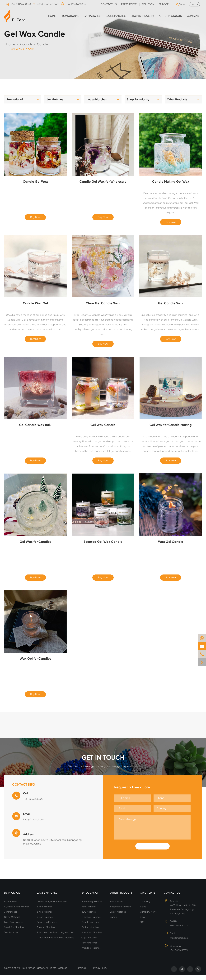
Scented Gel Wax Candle (103, 545)
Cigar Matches (89, 943)
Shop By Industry (142, 16)
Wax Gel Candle (171, 545)
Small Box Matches (14, 932)
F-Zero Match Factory (32, 973)
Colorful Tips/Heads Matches (52, 906)
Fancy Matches (89, 948)
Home (52, 16)
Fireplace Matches (91, 922)
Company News (148, 917)
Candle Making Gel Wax (171, 182)
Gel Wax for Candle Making (171, 427)
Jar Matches (92, 16)
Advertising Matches (92, 906)
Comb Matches (12, 922)
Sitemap (82, 973)
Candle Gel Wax (35, 182)
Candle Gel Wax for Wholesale (103, 182)
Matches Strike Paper (121, 912)
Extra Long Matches (47, 927)
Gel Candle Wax (171, 304)
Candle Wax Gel (35, 304)
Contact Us (172, 898)
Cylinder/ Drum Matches (17, 912)
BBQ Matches (89, 917)
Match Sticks (116, 906)
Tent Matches (11, 937)
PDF (142, 927)
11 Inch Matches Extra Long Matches (55, 943)
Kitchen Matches (90, 932)
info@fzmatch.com (48, 4)
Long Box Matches (14, 927)
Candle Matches (90, 927)
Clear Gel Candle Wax (103, 304)
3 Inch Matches (44, 917)
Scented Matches (46, 932)
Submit (152, 851)
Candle (42, 44)
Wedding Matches (91, 953)
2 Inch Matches (44, 912)
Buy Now (35, 218)
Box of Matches (118, 917)
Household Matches (92, 937)
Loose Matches (116, 16)
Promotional (70, 16)
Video (143, 912)
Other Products (171, 16)
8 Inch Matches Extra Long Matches (55, 937)
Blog (142, 922)
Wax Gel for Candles (35, 663)
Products (26, 44)
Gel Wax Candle (22, 49)
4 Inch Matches (45, 922)
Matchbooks (10, 906)
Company (193, 16)
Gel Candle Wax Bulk (35, 427)
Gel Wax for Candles (35, 545)
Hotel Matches (89, 912)
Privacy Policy (100, 973)
